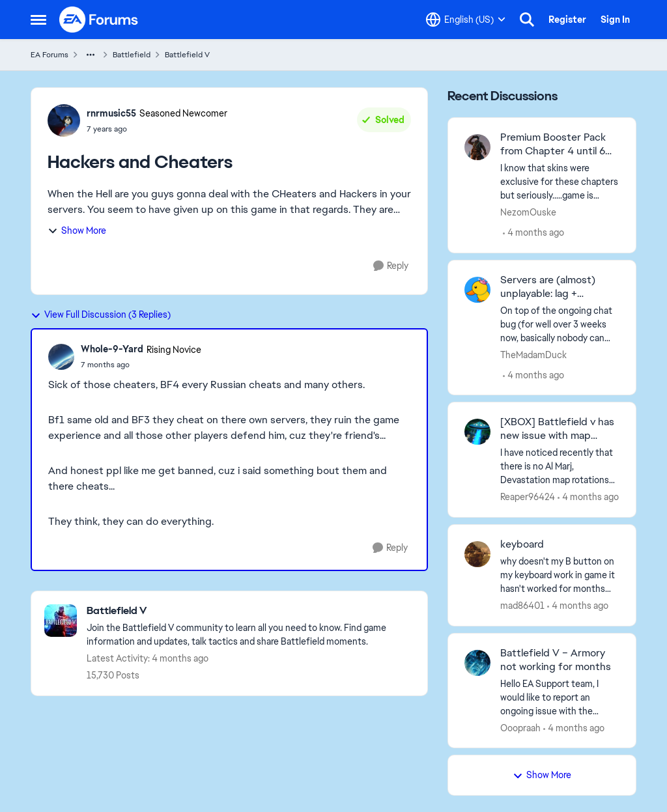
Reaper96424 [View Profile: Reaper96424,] (528, 497)
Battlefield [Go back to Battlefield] (132, 55)
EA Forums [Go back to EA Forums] (50, 55)
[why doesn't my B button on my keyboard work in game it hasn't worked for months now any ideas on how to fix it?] (560, 575)
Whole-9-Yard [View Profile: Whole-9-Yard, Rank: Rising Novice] (112, 349)
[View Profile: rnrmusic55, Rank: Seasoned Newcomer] (64, 120)
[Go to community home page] (99, 20)
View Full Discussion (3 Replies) (101, 315)
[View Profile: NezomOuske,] (477, 147)
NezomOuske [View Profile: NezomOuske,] (528, 212)
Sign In (615, 20)
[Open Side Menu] (38, 20)
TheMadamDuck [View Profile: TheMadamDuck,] (533, 354)
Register (567, 20)
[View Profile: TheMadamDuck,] (477, 290)
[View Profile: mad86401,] (477, 554)
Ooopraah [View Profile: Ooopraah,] (520, 727)
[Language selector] (466, 20)
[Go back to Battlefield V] (250, 611)
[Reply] (391, 266)
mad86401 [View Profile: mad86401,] (522, 606)
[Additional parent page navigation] (91, 55)
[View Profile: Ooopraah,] (477, 663)
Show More (77, 231)
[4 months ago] (533, 233)
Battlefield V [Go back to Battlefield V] (187, 55)
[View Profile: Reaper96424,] (477, 432)
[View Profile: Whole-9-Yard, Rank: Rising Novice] (61, 357)
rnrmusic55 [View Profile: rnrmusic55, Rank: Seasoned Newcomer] (111, 113)
